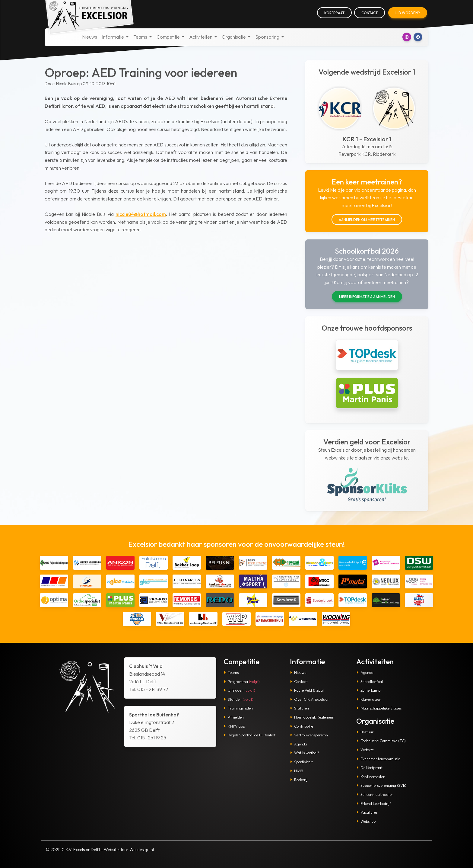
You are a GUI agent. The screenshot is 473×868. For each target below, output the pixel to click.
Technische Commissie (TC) (381, 741)
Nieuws (90, 37)
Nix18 (297, 771)
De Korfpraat (369, 767)
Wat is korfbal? (305, 753)
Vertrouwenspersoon (309, 735)
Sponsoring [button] (268, 37)
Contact (370, 13)
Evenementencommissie (378, 759)
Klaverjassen (369, 699)
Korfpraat (334, 13)
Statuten (299, 708)
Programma (242, 681)
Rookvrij (299, 780)
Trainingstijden (238, 708)
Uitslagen (239, 690)
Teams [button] (141, 37)
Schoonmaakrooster (375, 794)
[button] (407, 37)
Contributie (302, 726)
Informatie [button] (113, 37)
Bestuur (365, 732)
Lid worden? (408, 13)
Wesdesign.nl (142, 850)
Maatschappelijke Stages (379, 708)
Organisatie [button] (234, 37)
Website (365, 750)
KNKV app (234, 726)
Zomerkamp (368, 690)
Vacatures (367, 812)
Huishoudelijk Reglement (312, 717)
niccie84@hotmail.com (141, 214)
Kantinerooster (370, 777)
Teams (231, 672)
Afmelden (234, 717)
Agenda (298, 744)
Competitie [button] (169, 37)
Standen (238, 699)
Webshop (366, 821)
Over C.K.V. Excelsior (309, 699)
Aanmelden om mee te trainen (367, 220)
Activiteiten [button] (201, 37)
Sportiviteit (301, 762)
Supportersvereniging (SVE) (381, 785)
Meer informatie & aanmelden (367, 297)
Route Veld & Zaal (307, 690)
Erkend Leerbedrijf (374, 803)
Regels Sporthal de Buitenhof (249, 735)
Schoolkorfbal (370, 681)
